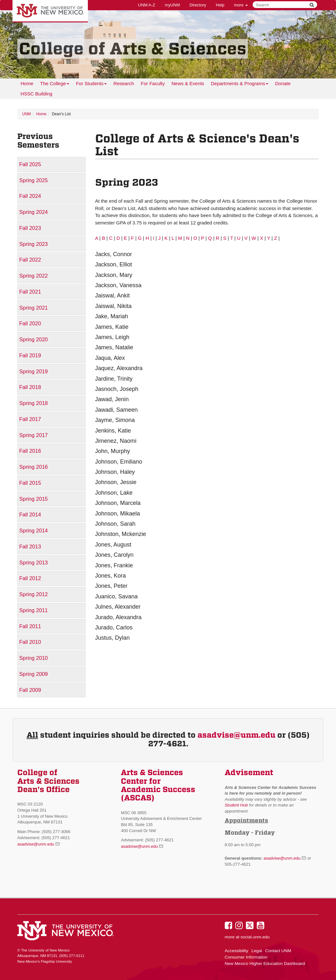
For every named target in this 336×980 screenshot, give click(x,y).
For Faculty (153, 83)
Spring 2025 (34, 180)
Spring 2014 (34, 530)
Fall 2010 (30, 642)
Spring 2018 (34, 403)
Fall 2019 (30, 355)
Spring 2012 (34, 594)
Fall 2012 (30, 578)
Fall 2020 (30, 323)
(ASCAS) (138, 798)
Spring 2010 (34, 658)
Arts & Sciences (152, 773)
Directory (198, 5)
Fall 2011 (30, 626)
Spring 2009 (34, 674)
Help (220, 5)
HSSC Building (36, 94)
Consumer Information (246, 957)
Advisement (249, 773)
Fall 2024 (30, 196)
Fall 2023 (30, 228)
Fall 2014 (30, 514)
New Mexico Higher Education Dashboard (265, 964)
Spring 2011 (34, 610)
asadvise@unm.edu (236, 735)
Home (27, 83)
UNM (26, 114)
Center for (141, 781)
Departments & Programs (240, 85)
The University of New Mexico (50, 11)
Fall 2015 (30, 483)
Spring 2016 (34, 467)
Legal (257, 951)
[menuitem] (27, 84)
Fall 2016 (30, 451)
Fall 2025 (30, 164)
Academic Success (158, 790)
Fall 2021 (30, 292)
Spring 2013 (34, 563)
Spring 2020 (34, 339)
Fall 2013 (30, 547)
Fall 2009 (30, 690)
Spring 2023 (34, 244)
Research (124, 83)
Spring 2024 (34, 212)
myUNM (172, 5)
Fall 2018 (30, 387)
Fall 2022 (30, 260)
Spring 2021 (34, 308)
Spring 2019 (34, 371)
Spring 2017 (34, 435)
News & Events (188, 83)
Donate (283, 83)
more (241, 5)
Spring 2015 (34, 499)
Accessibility (237, 951)
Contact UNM (278, 951)
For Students (91, 85)
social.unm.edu (255, 937)
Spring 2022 (34, 276)
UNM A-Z (147, 5)
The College (55, 85)
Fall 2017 (30, 419)
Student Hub (236, 805)
